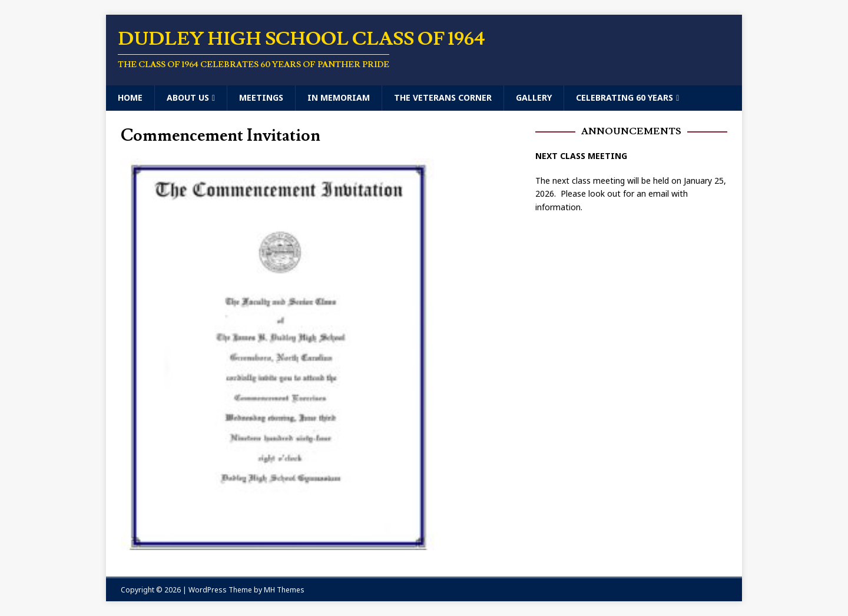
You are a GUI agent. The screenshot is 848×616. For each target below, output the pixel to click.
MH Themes (284, 590)
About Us (188, 97)
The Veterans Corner (443, 97)
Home (130, 97)
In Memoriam (339, 97)
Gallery (534, 97)
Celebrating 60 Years (625, 97)
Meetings (261, 97)
